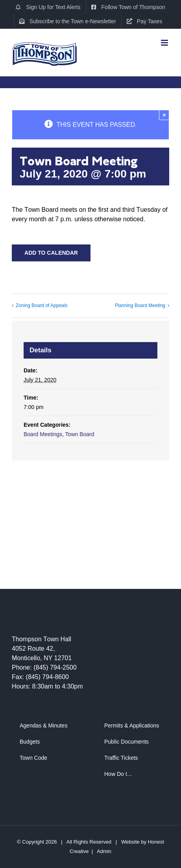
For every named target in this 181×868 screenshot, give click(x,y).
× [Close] (164, 115)
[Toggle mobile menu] (165, 40)
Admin (104, 851)
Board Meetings (43, 434)
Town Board (80, 434)
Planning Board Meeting (140, 305)
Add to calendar (51, 253)
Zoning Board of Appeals (42, 305)
